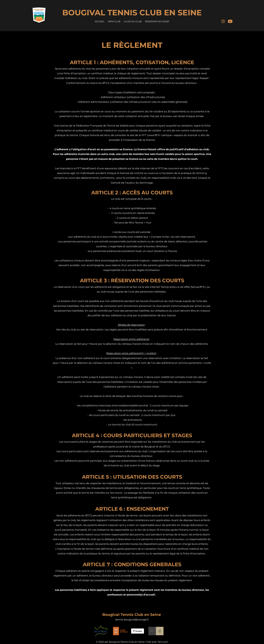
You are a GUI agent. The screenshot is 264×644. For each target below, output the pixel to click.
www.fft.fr (154, 135)
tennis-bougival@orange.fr (132, 619)
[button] (114, 21)
